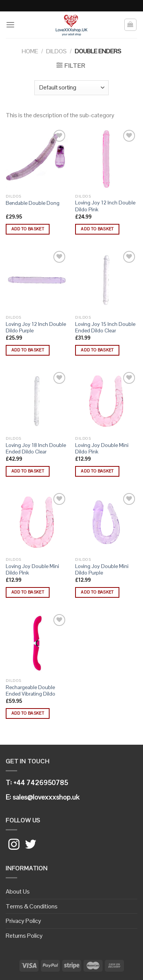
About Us (18, 891)
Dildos (56, 51)
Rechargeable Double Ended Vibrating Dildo (31, 691)
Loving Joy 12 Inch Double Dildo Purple (36, 328)
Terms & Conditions (32, 906)
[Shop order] (71, 88)
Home (30, 51)
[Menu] (10, 25)
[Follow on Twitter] (31, 845)
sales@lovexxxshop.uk (46, 797)
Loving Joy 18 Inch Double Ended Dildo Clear (36, 449)
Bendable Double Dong (33, 203)
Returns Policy (24, 936)
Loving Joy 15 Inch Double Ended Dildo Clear (105, 328)
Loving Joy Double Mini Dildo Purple (102, 570)
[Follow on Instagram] (14, 845)
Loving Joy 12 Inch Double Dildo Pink (105, 206)
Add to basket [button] (28, 229)
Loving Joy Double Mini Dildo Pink (102, 449)
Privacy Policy (23, 921)
